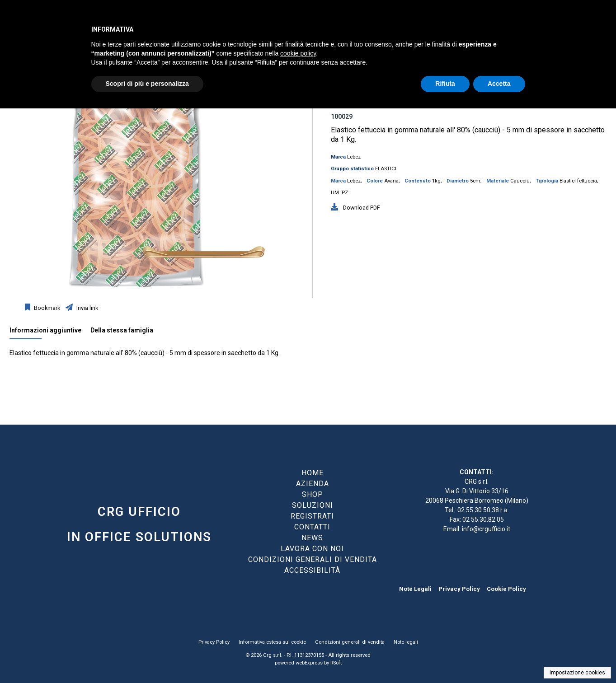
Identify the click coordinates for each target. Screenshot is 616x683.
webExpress (309, 663)
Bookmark (46, 308)
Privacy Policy (459, 589)
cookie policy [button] (298, 53)
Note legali (406, 642)
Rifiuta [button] (445, 84)
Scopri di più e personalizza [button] (147, 84)
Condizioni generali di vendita (350, 642)
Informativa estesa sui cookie (272, 642)
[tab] (50, 332)
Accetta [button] (499, 84)
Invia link (87, 308)
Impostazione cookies (577, 673)
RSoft (336, 663)
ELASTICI (386, 169)
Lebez (354, 157)
